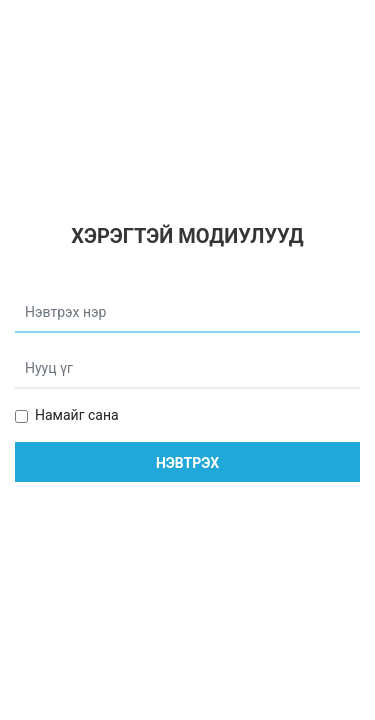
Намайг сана (77, 415)
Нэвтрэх (187, 463)
